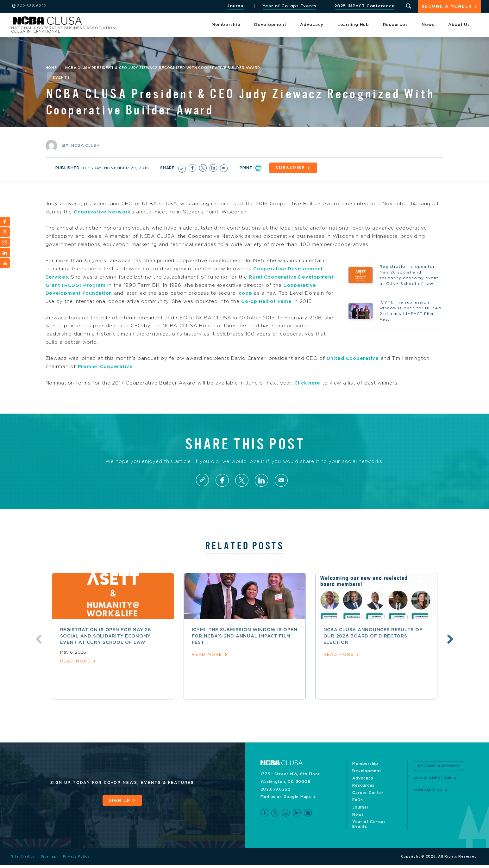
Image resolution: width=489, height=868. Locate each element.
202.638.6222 (276, 797)
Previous (38, 647)
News (428, 25)
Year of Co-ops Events (289, 6)
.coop (282, 293)
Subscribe (291, 168)
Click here (308, 390)
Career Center (368, 800)
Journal (235, 6)
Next (451, 647)
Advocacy (312, 25)
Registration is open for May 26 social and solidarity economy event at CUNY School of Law (106, 644)
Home (51, 68)
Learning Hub (353, 25)
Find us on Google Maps (286, 804)
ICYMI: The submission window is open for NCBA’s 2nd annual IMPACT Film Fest (245, 644)
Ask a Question (433, 785)
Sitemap (49, 859)
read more (75, 669)
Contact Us (428, 797)
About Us (459, 25)
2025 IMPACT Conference (364, 6)
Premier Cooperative (106, 374)
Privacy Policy (76, 859)
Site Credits (23, 859)
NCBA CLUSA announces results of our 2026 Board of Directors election (373, 644)
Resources (395, 25)
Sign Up (119, 808)
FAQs (357, 808)
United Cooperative (353, 366)
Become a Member (447, 7)
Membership (226, 25)
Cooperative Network (103, 212)
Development (270, 25)
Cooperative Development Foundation (98, 293)
